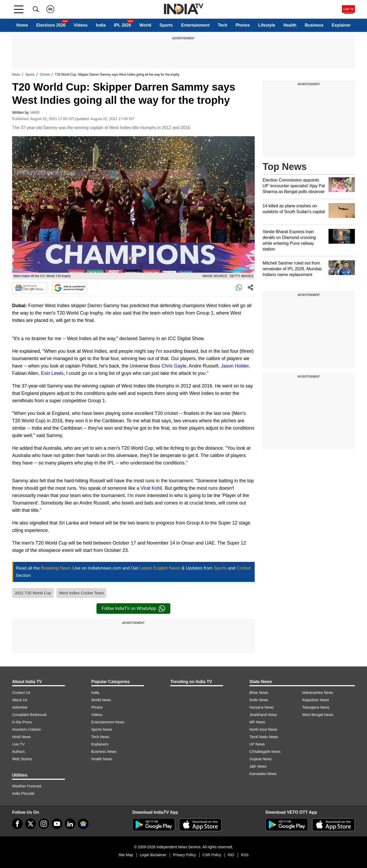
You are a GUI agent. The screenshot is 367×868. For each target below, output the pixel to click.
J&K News (258, 766)
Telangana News (316, 707)
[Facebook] (17, 824)
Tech (223, 25)
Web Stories (22, 759)
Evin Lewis (52, 373)
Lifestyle (267, 25)
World (145, 25)
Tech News (100, 737)
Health (290, 25)
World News (101, 700)
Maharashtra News (318, 693)
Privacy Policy (184, 855)
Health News (102, 759)
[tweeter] (31, 824)
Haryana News (262, 707)
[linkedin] (70, 824)
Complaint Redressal (29, 715)
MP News (257, 722)
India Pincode (23, 793)
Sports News (102, 729)
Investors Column (26, 729)
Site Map (126, 855)
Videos (81, 25)
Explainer (341, 25)
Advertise (20, 707)
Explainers (100, 744)
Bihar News (259, 693)
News (16, 75)
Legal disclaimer (153, 855)
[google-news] (83, 824)
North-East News (263, 729)
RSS (245, 855)
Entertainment (195, 25)
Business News (104, 752)
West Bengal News (318, 715)
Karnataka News (263, 774)
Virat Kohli (151, 488)
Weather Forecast (27, 786)
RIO (231, 855)
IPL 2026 (122, 25)
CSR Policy (212, 855)
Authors (18, 752)
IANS (35, 112)
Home (22, 25)
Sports (166, 25)
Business (314, 25)
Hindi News (21, 737)
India (101, 25)
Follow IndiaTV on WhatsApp (133, 609)
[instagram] (44, 824)
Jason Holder (235, 366)
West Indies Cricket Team (81, 593)
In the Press (22, 722)
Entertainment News (108, 722)
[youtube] (57, 824)
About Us (20, 700)
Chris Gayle (174, 366)
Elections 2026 (51, 25)
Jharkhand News (263, 715)
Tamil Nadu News (264, 737)
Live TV (18, 744)
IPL (111, 463)
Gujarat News (261, 759)
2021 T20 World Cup (33, 593)
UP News (257, 744)
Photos (243, 25)
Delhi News (259, 700)
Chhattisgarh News (265, 752)
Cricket (45, 75)
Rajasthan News (316, 700)
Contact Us (21, 693)
